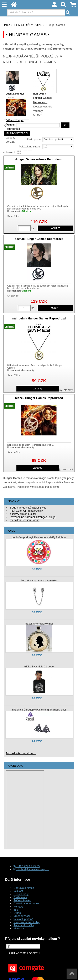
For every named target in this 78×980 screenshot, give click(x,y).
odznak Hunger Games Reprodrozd (39, 239)
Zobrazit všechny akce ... (21, 753)
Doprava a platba (24, 888)
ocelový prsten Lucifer (23, 514)
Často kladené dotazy (27, 903)
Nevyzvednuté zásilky (27, 922)
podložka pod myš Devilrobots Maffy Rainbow (39, 537)
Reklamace (20, 897)
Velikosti (19, 891)
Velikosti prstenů (23, 919)
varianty (38, 388)
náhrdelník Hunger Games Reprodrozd (42, 98)
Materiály (19, 928)
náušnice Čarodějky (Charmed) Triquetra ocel (39, 710)
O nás (17, 913)
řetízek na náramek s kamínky (39, 581)
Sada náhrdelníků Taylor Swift (28, 508)
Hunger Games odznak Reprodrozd (39, 159)
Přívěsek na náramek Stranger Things (33, 517)
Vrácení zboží (22, 916)
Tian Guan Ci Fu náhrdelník (27, 511)
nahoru (72, 974)
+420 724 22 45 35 (27, 866)
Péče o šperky (22, 900)
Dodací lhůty (21, 894)
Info (16, 910)
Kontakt (18, 907)
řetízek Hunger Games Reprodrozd (39, 398)
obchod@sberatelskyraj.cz (31, 869)
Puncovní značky (24, 925)
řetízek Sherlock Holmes (39, 624)
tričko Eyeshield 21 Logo (39, 667)
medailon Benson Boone (25, 520)
